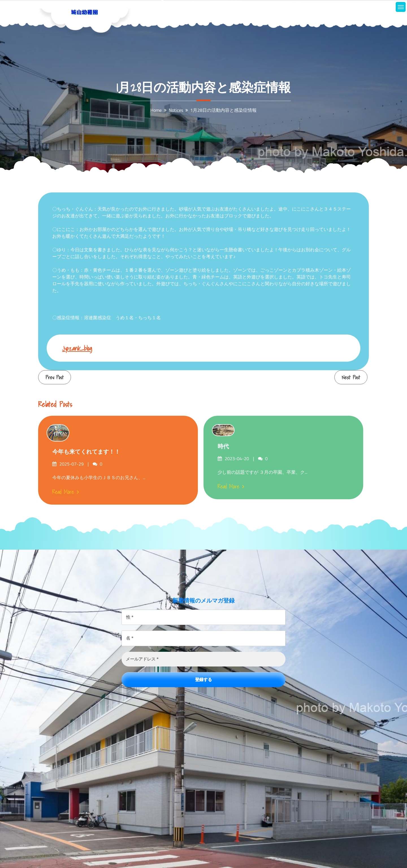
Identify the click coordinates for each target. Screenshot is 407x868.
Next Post (351, 377)
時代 (223, 446)
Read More (66, 492)
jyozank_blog (77, 348)
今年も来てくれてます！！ (86, 452)
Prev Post (55, 377)
